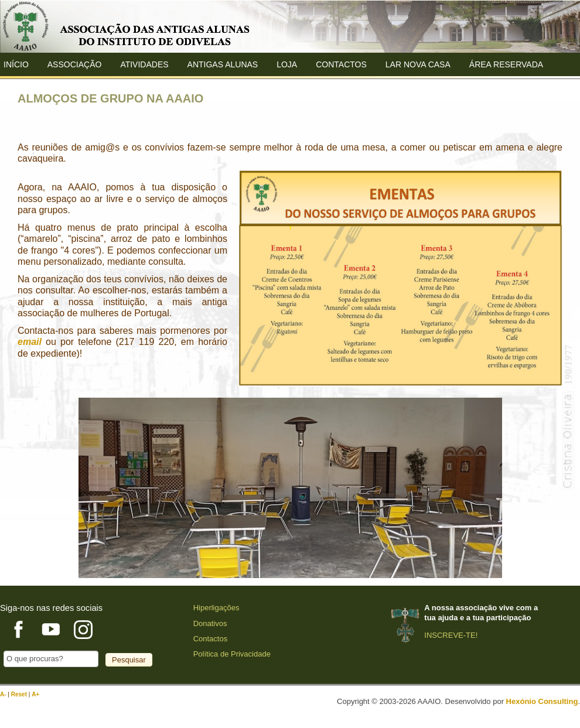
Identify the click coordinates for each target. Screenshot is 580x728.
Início (16, 64)
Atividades (144, 64)
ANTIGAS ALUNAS (223, 64)
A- (4, 694)
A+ (35, 694)
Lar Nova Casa (418, 64)
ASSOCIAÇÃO (75, 64)
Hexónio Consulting (542, 701)
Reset (20, 694)
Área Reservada (506, 64)
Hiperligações (216, 608)
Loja (287, 64)
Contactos (341, 64)
